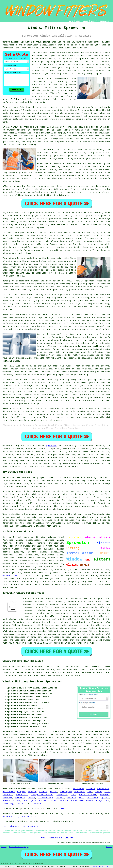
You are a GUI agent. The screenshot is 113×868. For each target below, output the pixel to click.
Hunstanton (103, 789)
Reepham (32, 792)
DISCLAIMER (105, 21)
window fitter (79, 48)
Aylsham (105, 798)
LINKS (78, 21)
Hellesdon (79, 789)
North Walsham (88, 795)
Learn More (97, 866)
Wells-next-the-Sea (82, 801)
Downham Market (11, 801)
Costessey (8, 804)
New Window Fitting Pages (19, 847)
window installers (27, 555)
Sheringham (30, 801)
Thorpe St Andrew (42, 795)
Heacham (72, 798)
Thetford (20, 804)
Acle (90, 792)
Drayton (21, 792)
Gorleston (92, 798)
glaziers (73, 570)
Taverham (36, 804)
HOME (71, 21)
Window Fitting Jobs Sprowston (20, 816)
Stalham (91, 789)
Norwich (64, 801)
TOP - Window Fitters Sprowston (20, 826)
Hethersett (22, 795)
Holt (81, 798)
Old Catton (9, 792)
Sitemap (4, 847)
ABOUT (86, 21)
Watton (54, 792)
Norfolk (48, 789)
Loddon (98, 792)
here (62, 809)
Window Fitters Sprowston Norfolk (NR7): (26, 42)
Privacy (109, 847)
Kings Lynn (103, 801)
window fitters (12, 549)
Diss (73, 795)
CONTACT (94, 21)
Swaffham (20, 798)
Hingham (43, 792)
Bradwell (105, 795)
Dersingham (66, 792)
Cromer (32, 798)
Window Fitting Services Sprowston (32, 682)
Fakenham (7, 798)
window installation (14, 564)
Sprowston (51, 446)
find (11, 667)
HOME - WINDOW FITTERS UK (56, 838)
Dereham (60, 798)
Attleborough (46, 798)
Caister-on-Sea (48, 801)
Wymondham (80, 792)
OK (107, 866)
